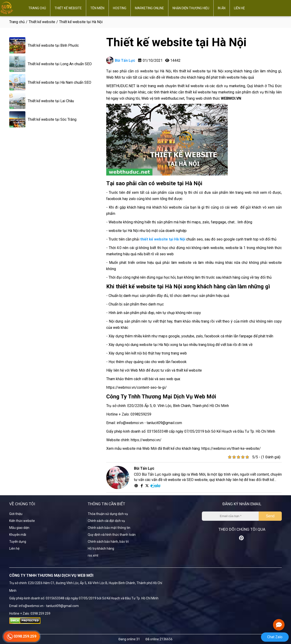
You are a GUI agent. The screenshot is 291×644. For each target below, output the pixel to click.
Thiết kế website (68, 8)
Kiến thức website (22, 521)
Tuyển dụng (18, 542)
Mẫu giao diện (19, 528)
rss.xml (93, 555)
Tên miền (97, 8)
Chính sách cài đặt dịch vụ (106, 521)
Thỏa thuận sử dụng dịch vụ (108, 514)
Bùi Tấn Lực (121, 60)
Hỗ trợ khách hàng (101, 548)
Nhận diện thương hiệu (191, 8)
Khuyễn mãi (18, 535)
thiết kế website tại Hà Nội (163, 239)
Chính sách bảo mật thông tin (109, 528)
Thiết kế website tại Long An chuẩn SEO (60, 64)
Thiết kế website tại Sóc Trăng (52, 119)
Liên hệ (239, 8)
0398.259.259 (22, 639)
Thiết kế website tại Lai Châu (51, 101)
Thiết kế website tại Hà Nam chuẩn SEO (59, 82)
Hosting (120, 8)
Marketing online (149, 8)
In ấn (222, 8)
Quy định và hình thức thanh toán (112, 535)
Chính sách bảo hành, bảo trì (108, 542)
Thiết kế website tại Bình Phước (53, 45)
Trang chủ (37, 8)
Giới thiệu (16, 514)
